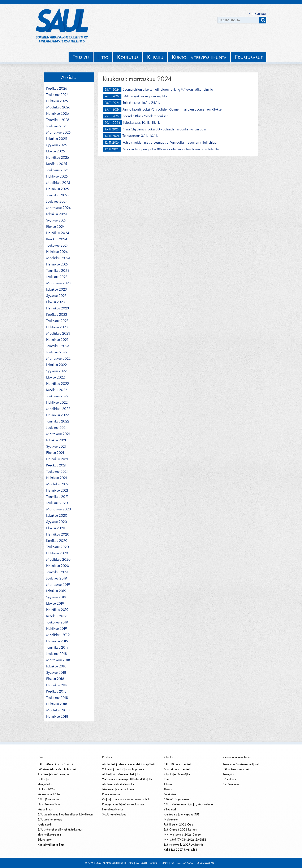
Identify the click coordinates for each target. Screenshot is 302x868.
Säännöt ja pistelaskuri (177, 799)
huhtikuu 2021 (57, 478)
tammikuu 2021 (57, 497)
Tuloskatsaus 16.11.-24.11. (141, 102)
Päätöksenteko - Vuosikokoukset (57, 769)
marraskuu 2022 (58, 358)
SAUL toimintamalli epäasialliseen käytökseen (65, 814)
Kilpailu (168, 757)
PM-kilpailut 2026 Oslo (178, 824)
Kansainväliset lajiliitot (51, 845)
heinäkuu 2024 (58, 233)
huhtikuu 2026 (57, 101)
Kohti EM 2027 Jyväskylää (180, 850)
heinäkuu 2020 (58, 534)
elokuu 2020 (56, 528)
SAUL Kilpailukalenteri (177, 764)
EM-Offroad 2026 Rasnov (180, 829)
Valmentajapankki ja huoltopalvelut (123, 769)
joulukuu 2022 (57, 352)
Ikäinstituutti (230, 779)
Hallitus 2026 (46, 789)
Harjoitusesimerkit (113, 809)
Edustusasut (45, 840)
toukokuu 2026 (57, 95)
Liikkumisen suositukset (236, 769)
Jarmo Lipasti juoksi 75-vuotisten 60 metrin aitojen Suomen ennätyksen (173, 109)
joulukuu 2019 (57, 578)
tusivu (81, 57)
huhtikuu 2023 (57, 327)
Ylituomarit (170, 809)
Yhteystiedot (258, 14)
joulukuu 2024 (57, 201)
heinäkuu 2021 (57, 459)
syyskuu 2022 (56, 371)
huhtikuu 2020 (57, 553)
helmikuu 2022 (57, 415)
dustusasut (249, 57)
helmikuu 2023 (57, 340)
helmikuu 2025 (57, 189)
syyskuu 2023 (56, 296)
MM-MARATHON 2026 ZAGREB (185, 840)
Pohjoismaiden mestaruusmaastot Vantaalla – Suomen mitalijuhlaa (169, 142)
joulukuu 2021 (57, 428)
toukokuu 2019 (57, 622)
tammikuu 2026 (58, 120)
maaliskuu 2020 (58, 559)
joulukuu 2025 (57, 126)
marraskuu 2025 (58, 132)
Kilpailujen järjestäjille (177, 774)
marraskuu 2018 (58, 660)
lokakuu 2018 (56, 666)
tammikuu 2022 (58, 421)
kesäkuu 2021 (56, 465)
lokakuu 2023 (57, 289)
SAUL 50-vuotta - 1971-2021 (56, 764)
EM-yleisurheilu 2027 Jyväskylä (183, 845)
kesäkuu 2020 (57, 541)
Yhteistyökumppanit (49, 835)
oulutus (128, 57)
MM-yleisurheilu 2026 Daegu (182, 835)
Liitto (40, 757)
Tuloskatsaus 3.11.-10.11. (140, 136)
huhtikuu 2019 (57, 628)
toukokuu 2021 (57, 471)
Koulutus (107, 757)
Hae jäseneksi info (49, 804)
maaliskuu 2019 (58, 635)
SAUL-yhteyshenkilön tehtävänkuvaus (60, 829)
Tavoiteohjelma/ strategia (53, 774)
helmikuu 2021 (57, 490)
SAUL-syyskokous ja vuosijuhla (145, 96)
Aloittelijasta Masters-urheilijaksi (121, 774)
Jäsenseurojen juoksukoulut (118, 789)
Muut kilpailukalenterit (177, 769)
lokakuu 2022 (57, 365)
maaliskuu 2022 (58, 409)
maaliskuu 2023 (58, 333)
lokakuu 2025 (57, 139)
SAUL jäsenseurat (48, 799)
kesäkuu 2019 (56, 616)
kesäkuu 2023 (57, 314)
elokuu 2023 (55, 302)
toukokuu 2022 (57, 396)
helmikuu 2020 (58, 566)
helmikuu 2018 (57, 716)
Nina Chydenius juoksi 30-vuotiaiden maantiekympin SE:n (164, 129)
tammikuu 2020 (58, 572)
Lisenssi (168, 779)
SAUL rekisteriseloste (50, 819)
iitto (103, 57)
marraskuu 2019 (58, 585)
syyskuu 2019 (56, 597)
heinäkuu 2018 (57, 685)
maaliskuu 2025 (58, 183)
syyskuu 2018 (56, 672)
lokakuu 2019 (56, 591)
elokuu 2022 (55, 377)
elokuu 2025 (55, 151)
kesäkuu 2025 (57, 164)
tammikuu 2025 (58, 195)
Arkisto (69, 77)
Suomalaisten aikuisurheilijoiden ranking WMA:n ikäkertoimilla (168, 89)
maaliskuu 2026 (58, 107)
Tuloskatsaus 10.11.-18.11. (141, 122)
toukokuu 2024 (57, 245)
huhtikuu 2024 (57, 252)
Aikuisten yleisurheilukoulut (118, 784)
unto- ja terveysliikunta (199, 57)
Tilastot (168, 789)
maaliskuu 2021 (58, 484)
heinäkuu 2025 (58, 157)
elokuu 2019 (55, 603)
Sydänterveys (231, 784)
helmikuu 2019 (57, 641)
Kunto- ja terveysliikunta (237, 757)
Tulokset (168, 784)
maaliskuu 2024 (58, 258)
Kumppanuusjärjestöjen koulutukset (123, 804)
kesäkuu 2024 (57, 239)
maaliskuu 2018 (58, 710)
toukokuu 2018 (57, 698)
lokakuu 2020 (57, 515)
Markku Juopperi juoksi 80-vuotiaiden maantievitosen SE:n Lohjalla (171, 149)
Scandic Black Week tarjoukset (145, 116)
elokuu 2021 (55, 453)
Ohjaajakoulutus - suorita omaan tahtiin (126, 799)
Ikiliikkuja (43, 779)
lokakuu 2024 (57, 214)
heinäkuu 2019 (57, 610)
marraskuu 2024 (58, 208)
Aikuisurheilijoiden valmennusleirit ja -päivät (128, 764)
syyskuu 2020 (57, 522)
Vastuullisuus (45, 809)
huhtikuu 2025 (57, 176)
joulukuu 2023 (57, 277)
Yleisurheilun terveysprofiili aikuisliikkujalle (127, 779)
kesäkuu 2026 (57, 88)
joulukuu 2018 (57, 654)
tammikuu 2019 (57, 647)
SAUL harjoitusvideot (115, 814)
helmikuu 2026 (57, 113)
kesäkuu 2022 (57, 390)
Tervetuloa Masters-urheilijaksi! (241, 764)
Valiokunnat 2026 (49, 794)
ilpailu (155, 57)
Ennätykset (170, 794)
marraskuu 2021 (58, 434)
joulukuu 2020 (57, 503)
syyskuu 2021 (56, 446)
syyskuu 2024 (56, 220)
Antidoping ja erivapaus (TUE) (182, 814)
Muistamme (171, 819)
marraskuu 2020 (59, 509)
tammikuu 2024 (58, 270)
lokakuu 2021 (56, 440)
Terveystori (229, 774)
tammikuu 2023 (58, 346)
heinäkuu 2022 (58, 384)
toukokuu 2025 (57, 170)
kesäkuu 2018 (56, 691)
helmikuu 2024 (57, 264)
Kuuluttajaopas (111, 794)
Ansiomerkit (45, 824)
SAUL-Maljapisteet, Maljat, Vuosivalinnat (189, 804)
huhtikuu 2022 (57, 402)
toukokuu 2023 (57, 321)
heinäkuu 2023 (58, 308)
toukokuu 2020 (57, 547)
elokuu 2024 (55, 227)
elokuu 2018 (55, 679)
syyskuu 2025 (56, 145)
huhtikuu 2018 (57, 704)
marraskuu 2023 (58, 283)
